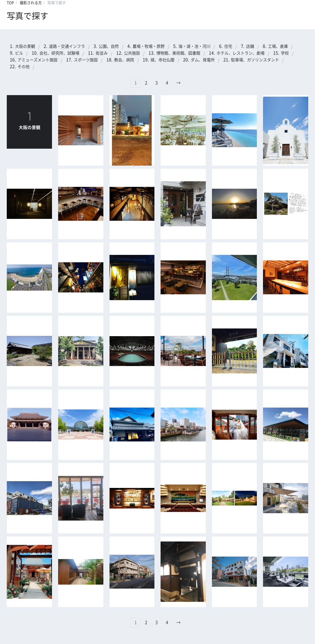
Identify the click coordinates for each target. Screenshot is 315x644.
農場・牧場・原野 (149, 46)
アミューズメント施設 (38, 60)
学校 (285, 53)
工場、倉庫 (278, 46)
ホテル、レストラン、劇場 (241, 53)
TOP (10, 3)
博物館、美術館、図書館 (178, 53)
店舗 (250, 46)
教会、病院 (124, 60)
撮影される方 (31, 3)
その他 (24, 67)
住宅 (228, 46)
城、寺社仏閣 (162, 60)
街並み (102, 53)
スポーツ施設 (86, 60)
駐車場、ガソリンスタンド (255, 60)
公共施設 (132, 53)
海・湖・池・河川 (194, 46)
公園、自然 (109, 46)
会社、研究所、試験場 (59, 53)
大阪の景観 (25, 46)
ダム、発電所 (203, 60)
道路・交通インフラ (67, 46)
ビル (19, 53)
